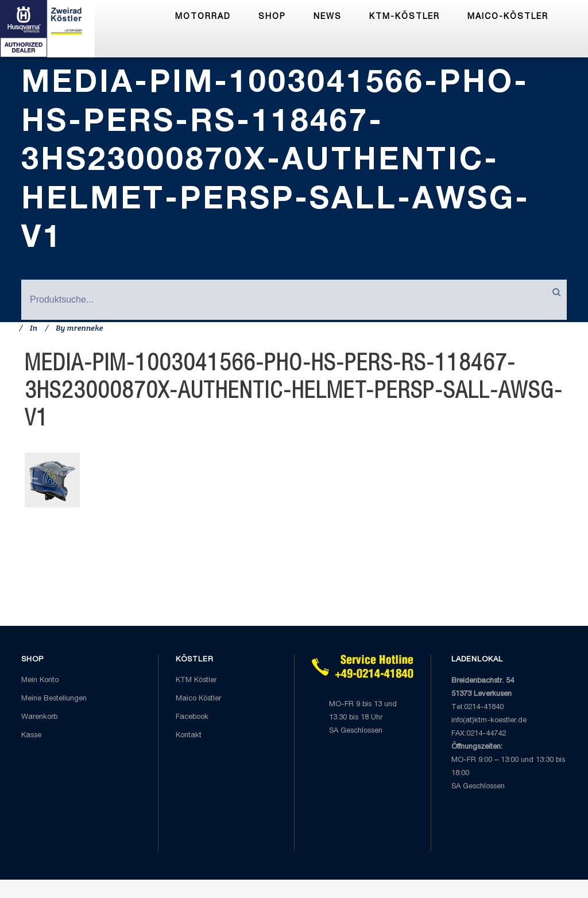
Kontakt (189, 736)
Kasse (31, 736)
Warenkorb (39, 717)
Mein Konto (40, 681)
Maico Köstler (198, 699)
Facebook (192, 717)
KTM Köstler (196, 681)
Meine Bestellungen (54, 699)
